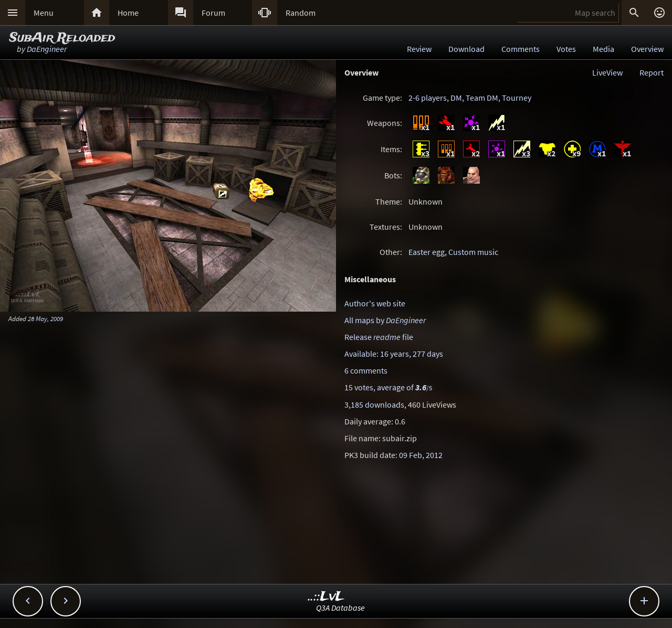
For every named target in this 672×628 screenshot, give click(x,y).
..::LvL (326, 597)
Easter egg (427, 252)
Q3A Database (340, 608)
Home (128, 13)
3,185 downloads (374, 405)
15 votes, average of (388, 387)
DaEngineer (47, 49)
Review (419, 49)
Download (466, 49)
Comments (521, 49)
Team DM (482, 98)
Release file (379, 337)
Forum (213, 13)
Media (603, 49)
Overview (647, 49)
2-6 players (428, 98)
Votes (566, 49)
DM (456, 98)
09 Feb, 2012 (421, 455)
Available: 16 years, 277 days (394, 354)
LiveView (607, 72)
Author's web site (375, 303)
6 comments (366, 370)
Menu (44, 13)
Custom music (473, 252)
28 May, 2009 (45, 318)
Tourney (517, 98)
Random (301, 13)
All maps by (385, 320)
